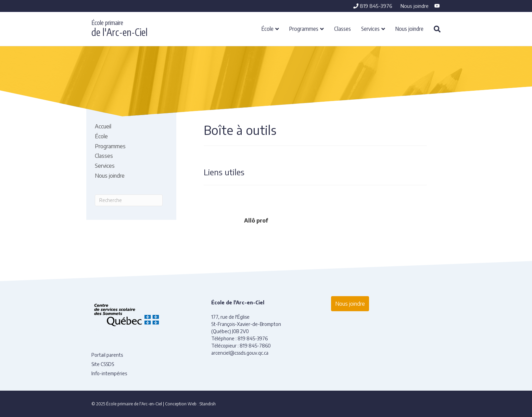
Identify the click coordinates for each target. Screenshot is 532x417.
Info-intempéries (109, 373)
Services (370, 28)
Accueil (103, 126)
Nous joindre (415, 6)
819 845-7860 (255, 346)
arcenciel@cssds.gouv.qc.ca (240, 353)
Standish (208, 404)
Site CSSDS (103, 364)
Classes (343, 28)
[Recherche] (435, 29)
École (268, 28)
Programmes (304, 28)
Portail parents (107, 355)
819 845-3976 (373, 6)
